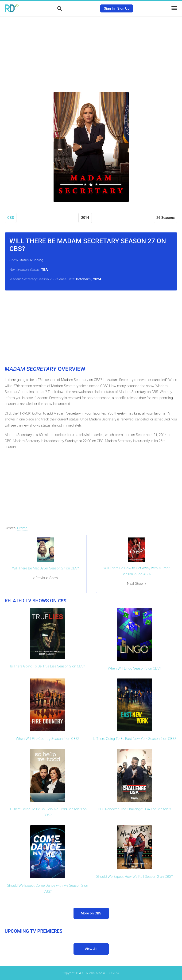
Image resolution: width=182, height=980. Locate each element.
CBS (11, 218)
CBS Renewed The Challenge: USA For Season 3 (134, 809)
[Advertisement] (91, 51)
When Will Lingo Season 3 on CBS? (135, 668)
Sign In (109, 8)
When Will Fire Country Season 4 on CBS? (48, 739)
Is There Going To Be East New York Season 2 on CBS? (134, 739)
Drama (22, 528)
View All (91, 949)
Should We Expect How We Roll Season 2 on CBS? (135, 877)
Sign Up (124, 8)
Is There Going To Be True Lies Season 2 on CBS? (48, 666)
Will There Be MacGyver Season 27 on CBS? (46, 568)
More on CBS (91, 913)
